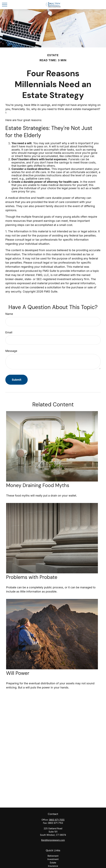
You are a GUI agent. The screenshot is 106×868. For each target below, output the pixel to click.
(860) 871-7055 (57, 820)
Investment (53, 859)
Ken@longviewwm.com (53, 840)
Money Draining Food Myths (38, 485)
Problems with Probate (32, 577)
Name (9, 314)
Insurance (53, 866)
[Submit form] (17, 380)
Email (9, 332)
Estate (53, 863)
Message (11, 351)
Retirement (53, 856)
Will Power (18, 673)
